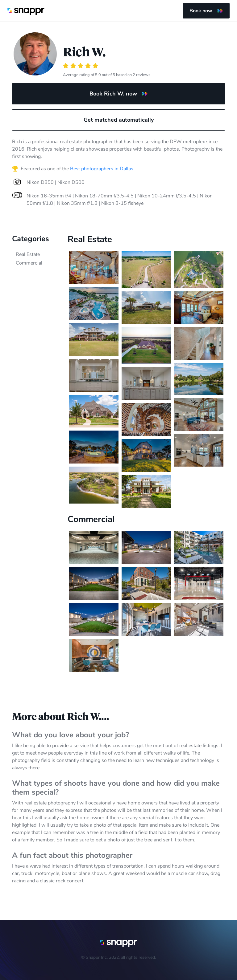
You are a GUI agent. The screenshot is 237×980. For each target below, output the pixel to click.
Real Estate (28, 254)
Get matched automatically (119, 120)
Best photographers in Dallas (102, 169)
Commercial (29, 263)
